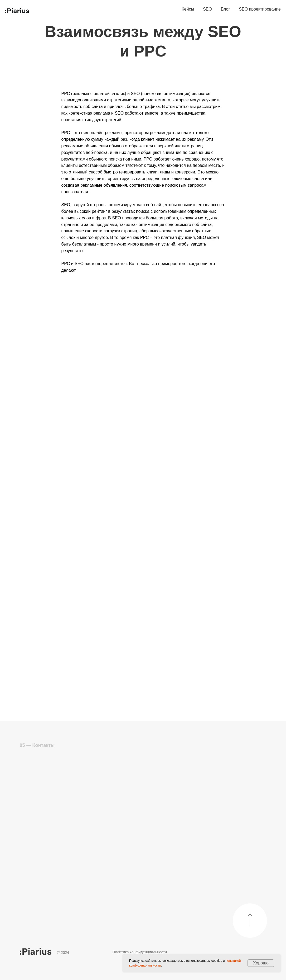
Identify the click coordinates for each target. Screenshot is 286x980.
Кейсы (188, 9)
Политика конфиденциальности (140, 952)
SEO (207, 9)
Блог (226, 9)
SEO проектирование (260, 9)
